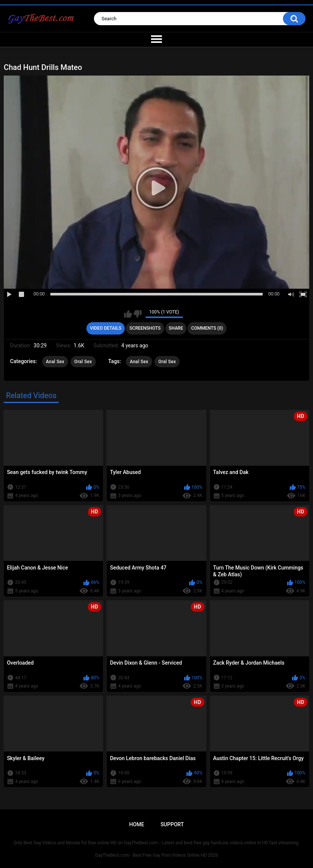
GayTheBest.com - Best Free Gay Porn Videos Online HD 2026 (157, 855)
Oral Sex (83, 362)
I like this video (128, 314)
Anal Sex (55, 362)
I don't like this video (138, 314)
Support (172, 824)
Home (137, 824)
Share (176, 328)
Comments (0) (207, 328)
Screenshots (145, 328)
